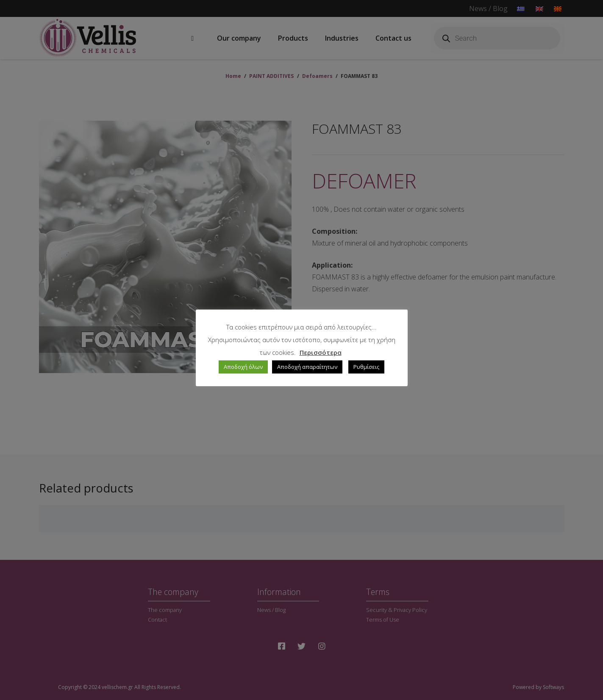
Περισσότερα (321, 352)
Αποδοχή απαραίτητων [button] (307, 367)
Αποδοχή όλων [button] (243, 367)
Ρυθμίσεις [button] (366, 367)
